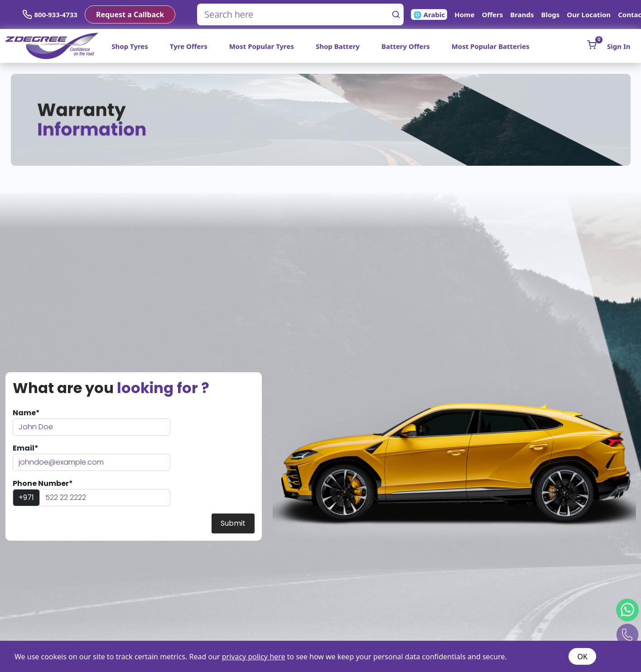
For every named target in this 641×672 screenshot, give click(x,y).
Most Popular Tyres (262, 46)
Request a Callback (130, 14)
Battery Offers (406, 46)
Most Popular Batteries (491, 46)
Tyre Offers (189, 46)
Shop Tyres (130, 46)
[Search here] (295, 14)
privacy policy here (254, 657)
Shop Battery (338, 46)
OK (583, 657)
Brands (522, 14)
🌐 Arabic (429, 14)
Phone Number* (43, 483)
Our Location (589, 14)
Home (464, 14)
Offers (493, 14)
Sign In (619, 46)
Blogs (550, 14)
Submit (233, 523)
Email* (26, 448)
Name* (26, 413)
